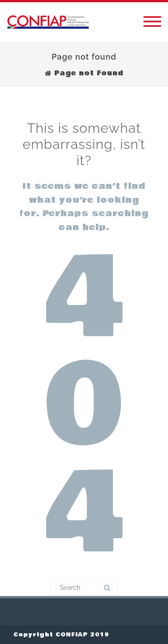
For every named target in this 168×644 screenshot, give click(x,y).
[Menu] (152, 22)
